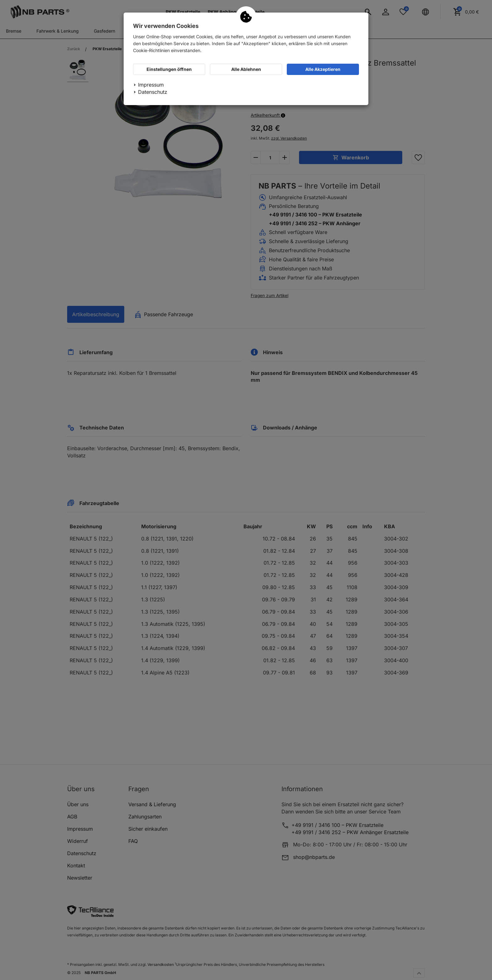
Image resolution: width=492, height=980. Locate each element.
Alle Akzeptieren (323, 69)
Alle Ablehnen (246, 69)
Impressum (151, 85)
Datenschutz (153, 92)
